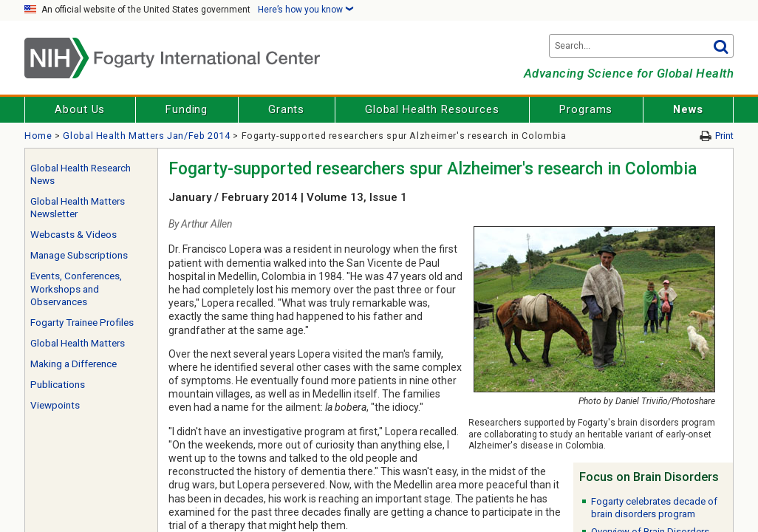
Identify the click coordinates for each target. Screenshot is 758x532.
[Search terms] (641, 46)
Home (38, 136)
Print (724, 136)
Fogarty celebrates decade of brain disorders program (654, 508)
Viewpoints (55, 405)
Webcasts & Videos (74, 235)
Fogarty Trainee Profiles (82, 323)
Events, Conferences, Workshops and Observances (76, 289)
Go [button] (720, 46)
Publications (58, 385)
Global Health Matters (78, 343)
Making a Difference (74, 364)
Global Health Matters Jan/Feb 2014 (146, 136)
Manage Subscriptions (79, 255)
